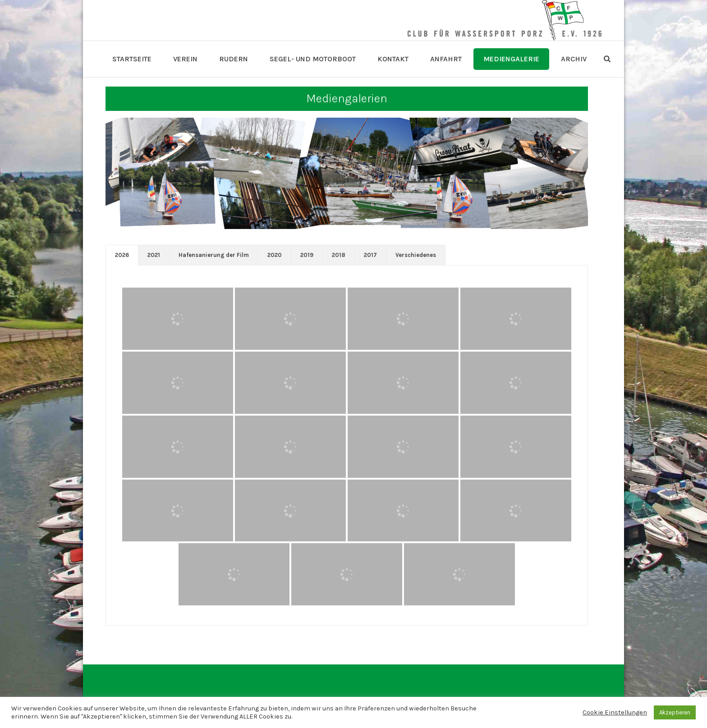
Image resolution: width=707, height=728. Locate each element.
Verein (185, 59)
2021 (154, 255)
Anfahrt (446, 59)
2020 (275, 255)
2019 (307, 255)
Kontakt (393, 59)
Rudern (234, 59)
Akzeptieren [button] (675, 712)
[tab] (122, 255)
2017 (370, 255)
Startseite (132, 59)
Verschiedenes (416, 255)
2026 (122, 255)
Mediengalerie (511, 59)
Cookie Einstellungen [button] (615, 712)
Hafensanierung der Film (214, 255)
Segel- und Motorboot (313, 59)
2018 (339, 255)
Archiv (574, 59)
